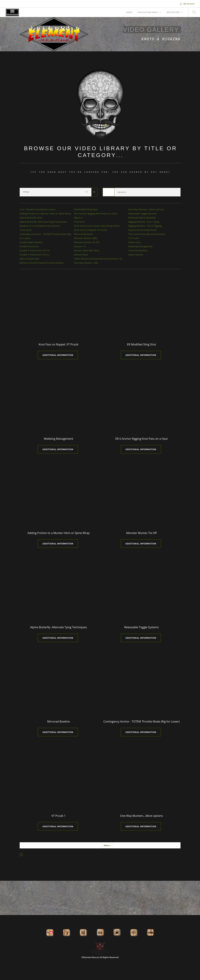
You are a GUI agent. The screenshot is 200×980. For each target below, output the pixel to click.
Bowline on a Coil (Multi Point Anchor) (40, 226)
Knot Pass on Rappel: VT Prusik (90, 230)
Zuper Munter (136, 255)
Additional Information (58, 355)
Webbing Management (140, 246)
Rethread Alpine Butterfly (142, 218)
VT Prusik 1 (134, 238)
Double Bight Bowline (31, 242)
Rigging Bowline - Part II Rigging (145, 226)
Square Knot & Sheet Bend (142, 230)
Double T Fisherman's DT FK (35, 250)
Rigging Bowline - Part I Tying (144, 222)
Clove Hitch (26, 230)
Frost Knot (79, 222)
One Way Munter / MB (86, 263)
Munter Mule (81, 255)
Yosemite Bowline (138, 250)
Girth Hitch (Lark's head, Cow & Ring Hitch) (97, 226)
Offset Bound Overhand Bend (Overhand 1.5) (98, 259)
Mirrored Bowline (83, 234)
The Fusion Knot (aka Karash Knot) (147, 234)
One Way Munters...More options (146, 209)
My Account (187, 4)
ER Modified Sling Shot (86, 209)
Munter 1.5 (80, 246)
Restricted (173, 12)
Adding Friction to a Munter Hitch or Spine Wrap (45, 214)
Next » (107, 845)
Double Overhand (29, 246)
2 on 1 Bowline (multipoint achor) (37, 209)
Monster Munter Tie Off (87, 242)
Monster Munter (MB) (85, 238)
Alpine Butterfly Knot (31, 218)
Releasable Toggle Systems (143, 214)
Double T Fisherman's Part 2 (35, 255)
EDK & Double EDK (30, 259)
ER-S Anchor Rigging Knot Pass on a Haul (95, 214)
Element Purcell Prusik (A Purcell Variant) (42, 263)
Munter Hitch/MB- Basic (87, 250)
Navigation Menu (148, 12)
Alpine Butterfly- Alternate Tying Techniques (43, 222)
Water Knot (134, 242)
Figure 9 (78, 218)
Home (129, 12)
